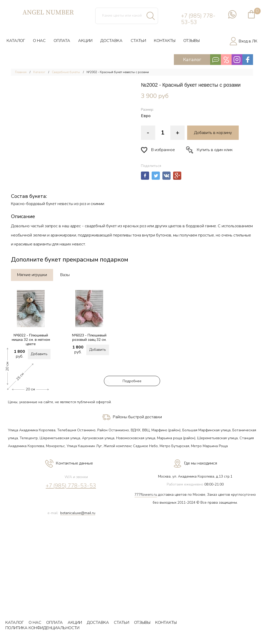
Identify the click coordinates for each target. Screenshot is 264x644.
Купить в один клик (209, 150)
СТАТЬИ (138, 41)
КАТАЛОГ (16, 41)
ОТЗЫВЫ (191, 41)
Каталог (218, 60)
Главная (21, 72)
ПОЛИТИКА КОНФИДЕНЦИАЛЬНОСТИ (42, 628)
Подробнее (132, 381)
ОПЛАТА (62, 41)
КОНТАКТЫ (165, 41)
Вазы (65, 275)
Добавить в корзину (213, 133)
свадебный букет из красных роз (116, 226)
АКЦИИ (85, 41)
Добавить (39, 354)
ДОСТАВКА (111, 41)
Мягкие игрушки (32, 275)
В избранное (158, 150)
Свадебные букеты (66, 72)
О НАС (39, 41)
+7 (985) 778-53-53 (198, 19)
